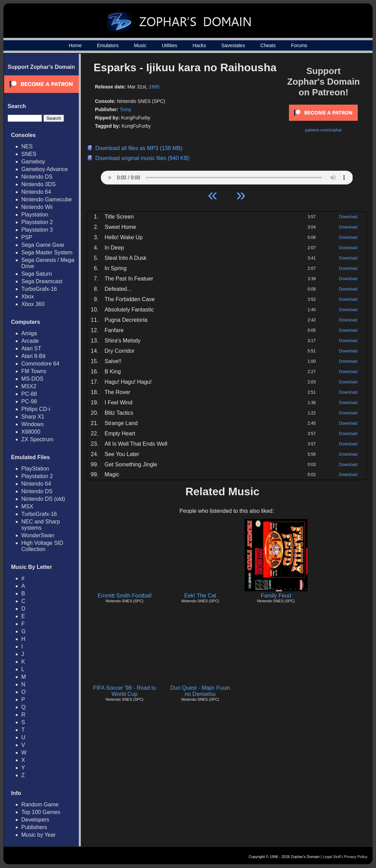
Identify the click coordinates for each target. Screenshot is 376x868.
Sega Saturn (37, 274)
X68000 (31, 432)
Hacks (199, 45)
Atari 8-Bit (33, 356)
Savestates (233, 45)
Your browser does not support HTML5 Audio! (227, 176)
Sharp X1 (33, 417)
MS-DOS (32, 379)
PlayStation (35, 469)
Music (140, 45)
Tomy (125, 109)
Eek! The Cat (200, 596)
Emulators (108, 45)
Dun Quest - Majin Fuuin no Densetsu (200, 691)
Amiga (29, 333)
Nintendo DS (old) (43, 499)
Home (75, 45)
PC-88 (29, 394)
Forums (299, 45)
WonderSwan (38, 535)
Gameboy (33, 162)
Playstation (35, 215)
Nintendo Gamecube (47, 199)
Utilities (169, 45)
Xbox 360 (33, 304)
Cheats (268, 45)
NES (27, 146)
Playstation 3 (37, 230)
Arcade (30, 341)
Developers (35, 820)
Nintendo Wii (37, 207)
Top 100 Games (41, 812)
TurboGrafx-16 (39, 289)
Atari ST (31, 348)
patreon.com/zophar (324, 130)
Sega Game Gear (43, 245)
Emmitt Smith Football (125, 596)
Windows (33, 424)
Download (348, 217)
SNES (29, 154)
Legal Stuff (332, 857)
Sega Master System (47, 252)
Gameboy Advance (45, 169)
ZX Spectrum (37, 439)
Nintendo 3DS (39, 184)
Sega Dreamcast (42, 281)
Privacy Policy (356, 857)
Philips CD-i (36, 409)
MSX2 (29, 386)
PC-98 (29, 401)
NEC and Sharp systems (41, 525)
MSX (27, 506)
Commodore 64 (40, 364)
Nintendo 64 (36, 192)
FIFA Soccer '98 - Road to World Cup (125, 691)
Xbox (28, 297)
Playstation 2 (37, 222)
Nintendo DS (37, 177)
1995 (154, 87)
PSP (27, 237)
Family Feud (276, 596)
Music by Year (39, 835)
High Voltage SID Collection (42, 546)
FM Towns (34, 371)
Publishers (34, 827)
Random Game (40, 805)
